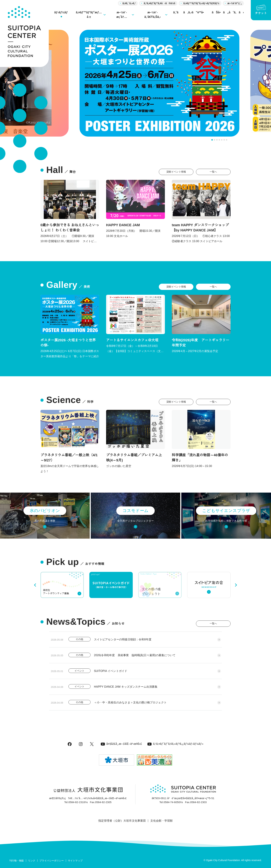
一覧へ (213, 172)
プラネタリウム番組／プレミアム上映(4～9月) (134, 458)
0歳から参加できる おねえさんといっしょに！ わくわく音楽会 (70, 228)
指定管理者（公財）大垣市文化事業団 (122, 821)
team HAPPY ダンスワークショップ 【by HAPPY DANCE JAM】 (200, 228)
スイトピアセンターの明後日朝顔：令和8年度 (123, 639)
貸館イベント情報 (176, 172)
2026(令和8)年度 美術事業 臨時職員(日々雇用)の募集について (135, 655)
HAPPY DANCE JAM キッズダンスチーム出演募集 (126, 687)
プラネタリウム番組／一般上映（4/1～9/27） (69, 458)
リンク (32, 861)
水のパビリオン (45, 511)
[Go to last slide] (35, 585)
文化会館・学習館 (162, 821)
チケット (261, 10)
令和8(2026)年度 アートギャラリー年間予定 (200, 343)
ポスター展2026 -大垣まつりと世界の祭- (68, 343)
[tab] (212, 140)
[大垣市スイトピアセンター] (24, 33)
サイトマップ (75, 861)
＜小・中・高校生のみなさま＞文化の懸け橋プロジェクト (130, 702)
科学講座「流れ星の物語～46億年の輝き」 (200, 458)
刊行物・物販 (17, 861)
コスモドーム (135, 511)
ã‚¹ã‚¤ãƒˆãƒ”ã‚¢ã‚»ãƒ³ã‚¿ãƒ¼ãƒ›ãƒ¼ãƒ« (175, 744)
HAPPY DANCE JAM (123, 225)
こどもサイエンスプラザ (226, 511)
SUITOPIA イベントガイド (111, 671)
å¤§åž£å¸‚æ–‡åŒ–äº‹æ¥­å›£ (121, 744)
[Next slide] (236, 585)
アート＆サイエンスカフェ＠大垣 (132, 340)
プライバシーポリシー (52, 861)
